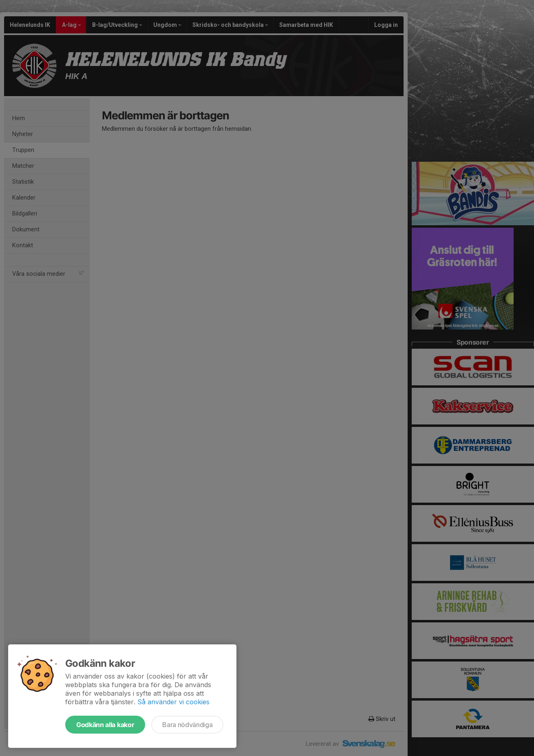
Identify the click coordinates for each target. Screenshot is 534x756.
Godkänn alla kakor (105, 725)
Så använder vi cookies (173, 702)
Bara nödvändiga (187, 725)
